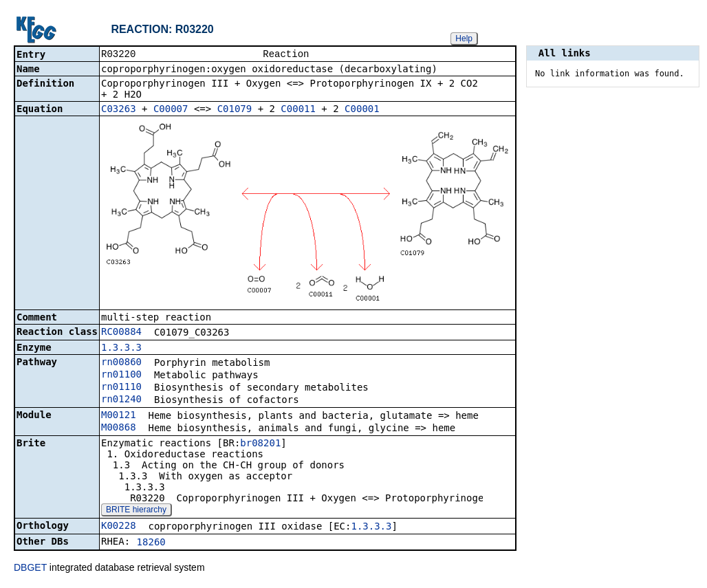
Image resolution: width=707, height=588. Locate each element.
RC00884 (121, 333)
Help (464, 39)
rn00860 (121, 363)
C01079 (235, 110)
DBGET (30, 569)
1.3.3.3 (121, 349)
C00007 (171, 110)
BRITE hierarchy (136, 511)
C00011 (298, 110)
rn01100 (121, 375)
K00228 (119, 527)
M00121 (119, 416)
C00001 (362, 110)
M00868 (119, 428)
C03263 (119, 110)
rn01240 (121, 400)
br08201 (260, 444)
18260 (151, 543)
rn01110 (121, 388)
